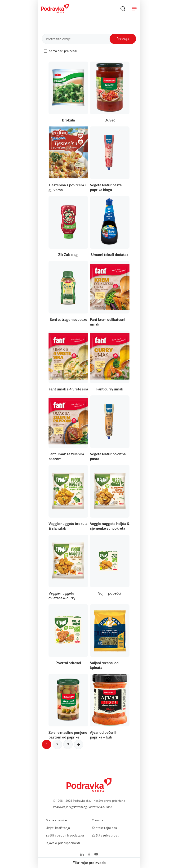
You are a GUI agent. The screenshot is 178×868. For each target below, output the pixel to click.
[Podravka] (55, 12)
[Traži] (123, 9)
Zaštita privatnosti (106, 836)
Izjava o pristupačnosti (63, 843)
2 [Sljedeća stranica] (57, 744)
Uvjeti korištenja (58, 828)
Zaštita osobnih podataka (65, 836)
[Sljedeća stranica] (79, 744)
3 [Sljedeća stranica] (68, 744)
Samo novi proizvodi (63, 51)
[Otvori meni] (134, 9)
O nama (98, 820)
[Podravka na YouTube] (96, 855)
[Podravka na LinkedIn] (82, 855)
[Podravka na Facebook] (89, 855)
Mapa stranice (56, 820)
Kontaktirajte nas (105, 828)
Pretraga (123, 39)
